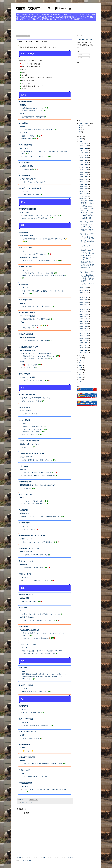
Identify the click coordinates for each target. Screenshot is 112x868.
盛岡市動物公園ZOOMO (27, 209)
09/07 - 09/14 (84, 182)
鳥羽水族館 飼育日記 (27, 617)
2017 (80, 372)
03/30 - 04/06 (84, 324)
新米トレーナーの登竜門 (30, 414)
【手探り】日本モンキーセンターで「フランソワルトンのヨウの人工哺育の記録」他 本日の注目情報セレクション (87, 228)
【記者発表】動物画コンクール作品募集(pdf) (36, 319)
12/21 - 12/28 (84, 146)
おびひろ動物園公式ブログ (28, 179)
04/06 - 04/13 (84, 321)
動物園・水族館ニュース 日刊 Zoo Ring (43, 8)
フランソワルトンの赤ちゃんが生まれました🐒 (36, 638)
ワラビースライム (28, 328)
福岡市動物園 (24, 706)
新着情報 (23, 105)
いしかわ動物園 (24, 420)
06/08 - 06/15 (84, 300)
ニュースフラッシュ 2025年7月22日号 (87, 258)
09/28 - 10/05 (84, 175)
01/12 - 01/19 (84, 350)
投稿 (80, 55)
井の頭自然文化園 (25, 300)
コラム (80, 130)
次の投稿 (19, 858)
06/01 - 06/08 (84, 302)
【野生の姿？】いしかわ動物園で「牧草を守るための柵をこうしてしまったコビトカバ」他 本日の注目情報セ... (87, 252)
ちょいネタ (24, 133)
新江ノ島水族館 (24, 374)
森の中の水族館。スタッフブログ (30, 444)
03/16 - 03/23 (84, 329)
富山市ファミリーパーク (28, 395)
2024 (80, 356)
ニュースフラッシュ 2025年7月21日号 (87, 272)
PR (79, 128)
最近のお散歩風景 (28, 169)
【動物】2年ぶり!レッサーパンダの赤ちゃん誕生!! (37, 473)
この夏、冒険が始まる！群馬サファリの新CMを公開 (38, 273)
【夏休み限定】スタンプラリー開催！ (34, 504)
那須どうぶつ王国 (25, 248)
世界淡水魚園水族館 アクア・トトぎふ (33, 454)
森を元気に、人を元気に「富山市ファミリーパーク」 (36, 398)
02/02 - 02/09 (84, 343)
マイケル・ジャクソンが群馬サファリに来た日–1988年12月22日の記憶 (43, 276)
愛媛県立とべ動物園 (26, 685)
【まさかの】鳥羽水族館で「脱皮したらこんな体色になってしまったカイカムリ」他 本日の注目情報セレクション (87, 278)
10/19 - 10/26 (84, 167)
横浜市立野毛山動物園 (27, 313)
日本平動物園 (24, 466)
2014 (80, 380)
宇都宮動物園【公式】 (27, 236)
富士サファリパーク (26, 495)
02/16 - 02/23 (84, 338)
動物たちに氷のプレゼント (30, 434)
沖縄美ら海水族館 (25, 783)
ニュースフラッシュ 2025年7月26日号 (87, 210)
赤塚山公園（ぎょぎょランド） (30, 548)
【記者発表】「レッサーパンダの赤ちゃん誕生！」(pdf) (39, 356)
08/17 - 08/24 (84, 189)
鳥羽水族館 (23, 608)
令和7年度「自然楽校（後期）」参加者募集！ (36, 725)
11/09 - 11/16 (84, 160)
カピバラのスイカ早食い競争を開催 (33, 427)
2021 (80, 363)
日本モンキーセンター (27, 561)
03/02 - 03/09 (84, 333)
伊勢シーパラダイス (26, 595)
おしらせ (23, 423)
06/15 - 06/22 (84, 297)
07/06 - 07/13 (84, 290)
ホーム (22, 114)
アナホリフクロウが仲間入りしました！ (34, 254)
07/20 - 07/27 (84, 198)
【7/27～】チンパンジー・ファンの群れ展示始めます (38, 542)
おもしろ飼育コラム (26, 457)
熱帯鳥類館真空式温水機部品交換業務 (34, 117)
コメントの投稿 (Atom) (26, 861)
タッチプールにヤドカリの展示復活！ (34, 380)
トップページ (24, 192)
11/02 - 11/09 (84, 163)
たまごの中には (27, 488)
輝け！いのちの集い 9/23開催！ (32, 401)
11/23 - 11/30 (84, 155)
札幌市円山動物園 (25, 102)
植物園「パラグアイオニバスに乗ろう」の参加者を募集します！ (41, 516)
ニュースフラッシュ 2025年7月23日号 (87, 246)
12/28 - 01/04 (84, 143)
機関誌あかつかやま (26, 552)
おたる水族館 (24, 123)
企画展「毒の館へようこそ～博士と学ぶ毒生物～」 (37, 460)
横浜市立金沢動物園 (26, 334)
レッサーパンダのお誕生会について (33, 429)
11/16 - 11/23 (84, 158)
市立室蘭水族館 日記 (26, 166)
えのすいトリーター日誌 (28, 377)
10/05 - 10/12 (84, 172)
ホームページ (24, 148)
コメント (81, 58)
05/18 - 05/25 (84, 307)
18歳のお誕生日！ (28, 529)
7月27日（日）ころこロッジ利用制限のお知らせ (37, 353)
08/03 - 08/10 (84, 194)
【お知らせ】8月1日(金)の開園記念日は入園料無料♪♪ (38, 475)
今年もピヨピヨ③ (28, 138)
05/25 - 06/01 (84, 305)
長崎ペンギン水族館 (26, 719)
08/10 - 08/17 (84, 191)
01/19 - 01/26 (84, 348)
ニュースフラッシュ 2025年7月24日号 (87, 234)
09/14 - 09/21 (84, 179)
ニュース (23, 303)
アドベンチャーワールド (28, 644)
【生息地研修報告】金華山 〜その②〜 (34, 568)
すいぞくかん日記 (26, 411)
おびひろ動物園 (24, 175)
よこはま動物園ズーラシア (28, 347)
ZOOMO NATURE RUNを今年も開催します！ (36, 218)
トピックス (24, 648)
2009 (80, 382)
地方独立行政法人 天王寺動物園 (30, 630)
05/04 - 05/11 (84, 312)
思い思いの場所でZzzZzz (30, 601)
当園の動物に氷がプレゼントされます (34, 108)
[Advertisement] (49, 28)
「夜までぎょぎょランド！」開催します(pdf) (36, 555)
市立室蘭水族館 (24, 163)
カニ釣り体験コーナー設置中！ (32, 195)
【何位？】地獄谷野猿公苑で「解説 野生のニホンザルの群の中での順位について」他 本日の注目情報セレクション (87, 265)
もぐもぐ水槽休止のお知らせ (31, 738)
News (22, 611)
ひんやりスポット (28, 447)
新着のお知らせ (25, 513)
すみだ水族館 (24, 285)
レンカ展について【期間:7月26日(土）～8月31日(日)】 (39, 130)
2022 (80, 360)
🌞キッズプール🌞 (28, 751)
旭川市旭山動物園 (25, 145)
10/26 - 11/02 (84, 165)
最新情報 (23, 127)
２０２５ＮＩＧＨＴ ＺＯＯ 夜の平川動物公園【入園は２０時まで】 (42, 764)
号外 (80, 132)
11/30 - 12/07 (84, 153)
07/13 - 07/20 (84, 288)
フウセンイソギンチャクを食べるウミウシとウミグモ (38, 620)
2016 (80, 375)
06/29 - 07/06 (84, 293)
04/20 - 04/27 (84, 317)
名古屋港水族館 (24, 523)
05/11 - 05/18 (84, 309)
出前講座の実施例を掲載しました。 (33, 111)
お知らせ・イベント (26, 539)
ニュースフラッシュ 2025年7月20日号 (87, 284)
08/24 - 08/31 (84, 186)
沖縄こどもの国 (24, 770)
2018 (80, 370)
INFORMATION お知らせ (28, 316)
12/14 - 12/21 (84, 148)
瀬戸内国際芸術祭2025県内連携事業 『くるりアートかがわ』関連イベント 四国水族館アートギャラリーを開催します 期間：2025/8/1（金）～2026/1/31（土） (44, 676)
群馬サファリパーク (26, 267)
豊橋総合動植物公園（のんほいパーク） (33, 536)
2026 (80, 139)
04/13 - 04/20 (84, 319)
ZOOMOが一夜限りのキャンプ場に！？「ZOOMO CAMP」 (40, 215)
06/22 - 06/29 (84, 295)
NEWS (22, 498)
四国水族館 (23, 668)
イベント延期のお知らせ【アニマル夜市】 (35, 777)
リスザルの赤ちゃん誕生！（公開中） (34, 501)
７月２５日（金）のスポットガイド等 (34, 182)
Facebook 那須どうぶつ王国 (29, 257)
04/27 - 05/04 (84, 314)
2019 (80, 367)
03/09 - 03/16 (84, 331)
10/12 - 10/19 (84, 170)
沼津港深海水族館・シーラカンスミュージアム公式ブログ (37, 485)
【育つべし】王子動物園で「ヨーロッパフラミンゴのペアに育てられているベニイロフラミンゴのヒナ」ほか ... (87, 216)
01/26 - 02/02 (84, 345)
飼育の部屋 (24, 564)
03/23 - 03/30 (84, 326)
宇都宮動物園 (24, 232)
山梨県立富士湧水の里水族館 (29, 441)
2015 (80, 377)
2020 (80, 365)
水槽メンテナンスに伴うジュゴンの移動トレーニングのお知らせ (41, 614)
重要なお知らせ (25, 212)
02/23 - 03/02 (84, 336)
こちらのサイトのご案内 (85, 39)
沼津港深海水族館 (25, 482)
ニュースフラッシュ (27, 802)
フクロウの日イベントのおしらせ (32, 432)
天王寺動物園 (24, 627)
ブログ (22, 322)
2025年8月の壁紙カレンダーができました (35, 156)
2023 (80, 358)
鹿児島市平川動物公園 (27, 757)
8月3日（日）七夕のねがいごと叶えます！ (35, 692)
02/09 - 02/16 (84, 341)
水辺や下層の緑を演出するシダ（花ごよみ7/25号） (37, 306)
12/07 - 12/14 (84, 151)
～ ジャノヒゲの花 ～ (29, 367)
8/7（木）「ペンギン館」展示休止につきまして (36, 580)
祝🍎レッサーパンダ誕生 (30, 365)
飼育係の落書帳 (25, 598)
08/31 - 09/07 (84, 184)
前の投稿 (70, 858)
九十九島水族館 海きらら (28, 732)
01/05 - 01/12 (84, 352)
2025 (80, 141)
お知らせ (23, 470)
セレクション (82, 126)
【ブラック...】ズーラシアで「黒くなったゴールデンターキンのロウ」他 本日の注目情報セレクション (87, 240)
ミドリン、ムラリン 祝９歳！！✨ (33, 325)
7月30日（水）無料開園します (31, 712)
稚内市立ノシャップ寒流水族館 (30, 188)
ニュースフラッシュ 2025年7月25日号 (87, 222)
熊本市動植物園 (24, 744)
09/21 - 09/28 (84, 177)
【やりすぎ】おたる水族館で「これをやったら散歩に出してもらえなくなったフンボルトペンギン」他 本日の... (87, 203)
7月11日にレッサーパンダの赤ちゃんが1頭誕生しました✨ (40, 260)
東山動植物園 (24, 510)
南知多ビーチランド (26, 574)
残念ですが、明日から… (30, 136)
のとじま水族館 (24, 407)
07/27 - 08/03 (84, 196)
